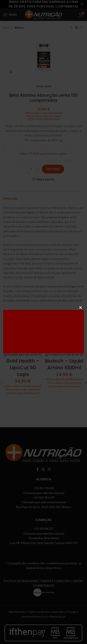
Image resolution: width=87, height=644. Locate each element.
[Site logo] (43, 14)
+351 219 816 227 (43, 536)
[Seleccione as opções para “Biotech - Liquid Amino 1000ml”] (60, 351)
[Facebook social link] (38, 476)
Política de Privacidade (21, 588)
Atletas (19, 28)
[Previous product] (71, 28)
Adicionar (53, 169)
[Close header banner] (82, 4)
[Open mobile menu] (10, 15)
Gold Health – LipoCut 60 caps (23, 368)
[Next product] (81, 28)
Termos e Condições (55, 588)
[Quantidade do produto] (31, 169)
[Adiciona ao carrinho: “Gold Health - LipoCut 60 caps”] (19, 351)
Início (7, 28)
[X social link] (43, 476)
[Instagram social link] (49, 476)
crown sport (44, 86)
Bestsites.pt (58, 623)
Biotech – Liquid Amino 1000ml (64, 364)
